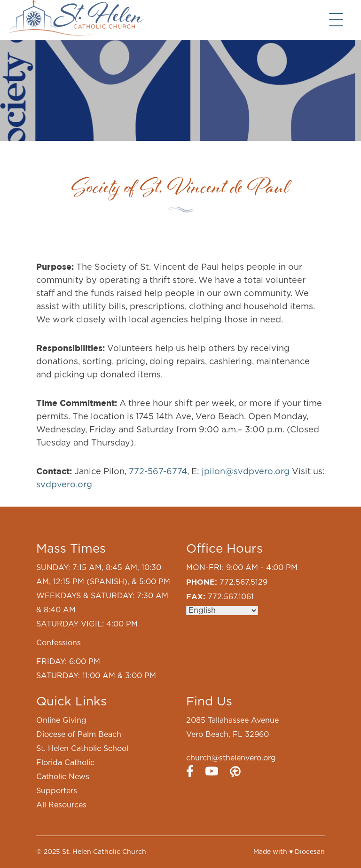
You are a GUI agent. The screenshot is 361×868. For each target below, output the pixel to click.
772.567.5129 (243, 582)
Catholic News (63, 777)
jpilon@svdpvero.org (246, 472)
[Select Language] (222, 610)
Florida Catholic (65, 763)
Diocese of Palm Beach (79, 735)
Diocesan (310, 852)
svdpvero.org (64, 485)
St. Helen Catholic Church (104, 852)
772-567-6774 (158, 472)
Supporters (57, 791)
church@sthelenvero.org (231, 758)
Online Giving (61, 720)
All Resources (61, 805)
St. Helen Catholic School (82, 749)
